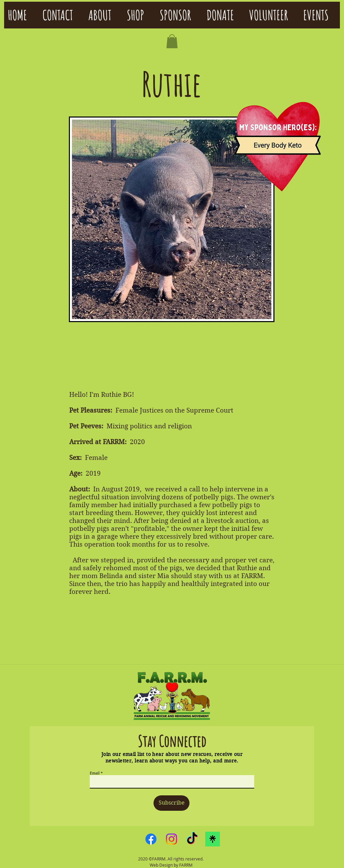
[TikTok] (192, 839)
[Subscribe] (171, 803)
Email (95, 773)
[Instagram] (171, 839)
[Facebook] (151, 839)
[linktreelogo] (213, 839)
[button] (172, 41)
